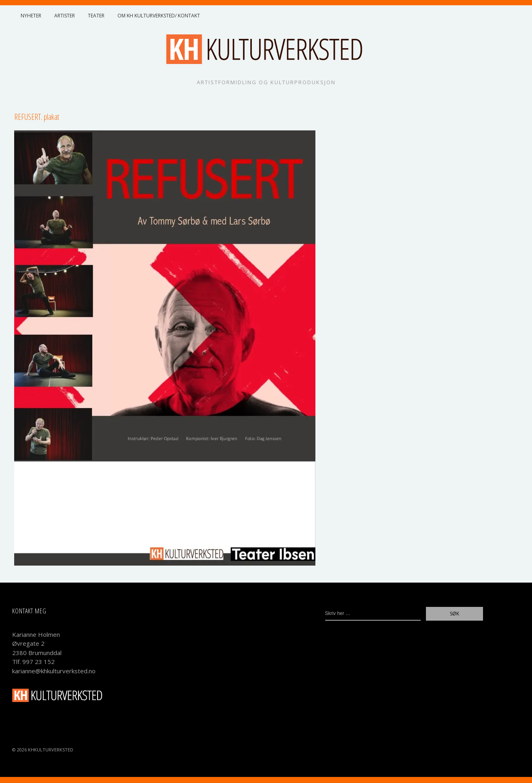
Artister (65, 16)
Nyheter (31, 16)
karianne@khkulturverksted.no (54, 671)
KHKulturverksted (51, 750)
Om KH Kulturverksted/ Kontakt (159, 16)
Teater (96, 16)
